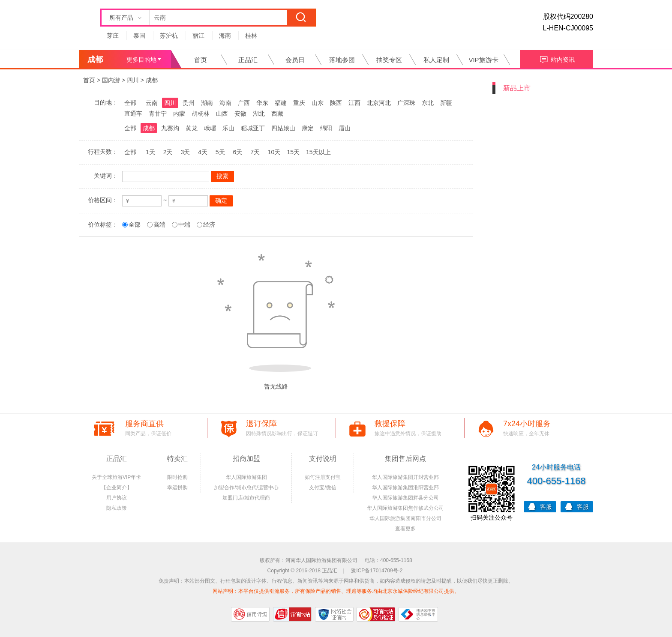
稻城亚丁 (253, 128)
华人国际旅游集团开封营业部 (405, 477)
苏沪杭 (169, 36)
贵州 (189, 103)
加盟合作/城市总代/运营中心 (246, 487)
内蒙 (179, 114)
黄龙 (192, 128)
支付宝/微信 (322, 487)
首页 (201, 60)
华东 (262, 103)
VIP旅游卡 (483, 60)
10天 (274, 152)
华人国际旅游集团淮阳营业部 (405, 487)
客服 (540, 506)
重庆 (299, 103)
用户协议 (117, 498)
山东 (318, 103)
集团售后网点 (405, 459)
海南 (225, 36)
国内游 (111, 80)
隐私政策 (117, 508)
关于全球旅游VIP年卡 (116, 477)
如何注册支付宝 (323, 477)
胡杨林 (201, 114)
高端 (159, 224)
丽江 (198, 36)
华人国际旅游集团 (246, 477)
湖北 (259, 114)
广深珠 (406, 103)
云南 (152, 103)
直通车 (133, 114)
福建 (281, 103)
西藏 (277, 114)
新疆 (446, 103)
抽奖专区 (389, 60)
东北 (428, 103)
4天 (203, 152)
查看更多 (405, 529)
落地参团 (342, 60)
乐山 (228, 128)
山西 (222, 114)
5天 (220, 152)
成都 (152, 80)
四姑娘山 (283, 128)
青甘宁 (158, 114)
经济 (209, 224)
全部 (130, 103)
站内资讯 (557, 58)
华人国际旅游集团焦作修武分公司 (405, 508)
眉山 (345, 128)
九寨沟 (170, 128)
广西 (244, 103)
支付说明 (323, 459)
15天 (293, 152)
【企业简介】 (117, 487)
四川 (133, 80)
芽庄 (113, 36)
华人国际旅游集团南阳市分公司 (405, 518)
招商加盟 (246, 459)
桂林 (251, 36)
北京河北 (379, 103)
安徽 (240, 114)
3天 (185, 152)
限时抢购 (177, 477)
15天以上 (318, 152)
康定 (308, 128)
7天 (255, 152)
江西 (354, 103)
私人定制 (436, 60)
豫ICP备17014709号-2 (377, 571)
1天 (150, 152)
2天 (168, 152)
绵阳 (326, 128)
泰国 (139, 36)
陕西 (336, 103)
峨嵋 (210, 128)
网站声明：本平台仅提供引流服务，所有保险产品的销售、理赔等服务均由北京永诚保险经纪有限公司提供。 (336, 591)
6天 (237, 152)
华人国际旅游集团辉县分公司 (405, 498)
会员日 (295, 60)
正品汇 (248, 60)
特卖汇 (177, 459)
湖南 (207, 103)
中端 (184, 224)
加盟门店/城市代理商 (246, 498)
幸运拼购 (177, 487)
